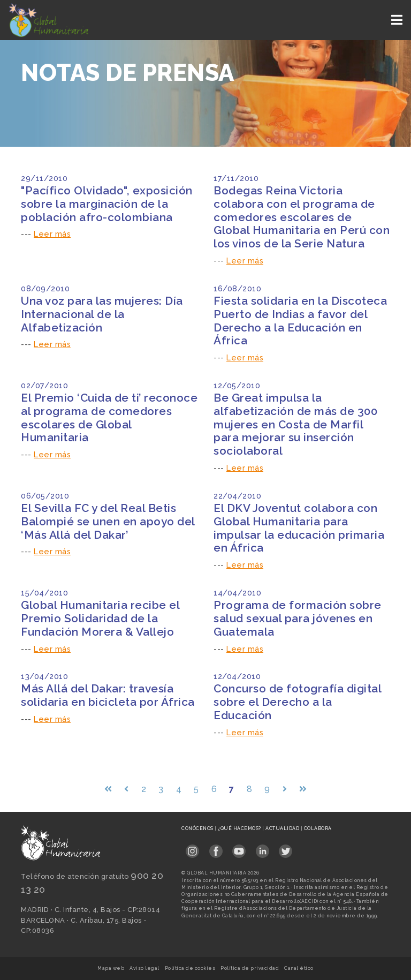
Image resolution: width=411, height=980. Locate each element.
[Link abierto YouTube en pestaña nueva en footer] (239, 847)
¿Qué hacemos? (240, 828)
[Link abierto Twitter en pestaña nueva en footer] (286, 847)
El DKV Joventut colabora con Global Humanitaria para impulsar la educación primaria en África (299, 528)
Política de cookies (190, 968)
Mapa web (111, 968)
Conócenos (198, 828)
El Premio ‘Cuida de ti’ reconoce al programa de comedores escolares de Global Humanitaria (109, 418)
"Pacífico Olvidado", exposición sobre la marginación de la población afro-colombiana (107, 204)
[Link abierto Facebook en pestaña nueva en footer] (216, 847)
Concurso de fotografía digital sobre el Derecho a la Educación (297, 702)
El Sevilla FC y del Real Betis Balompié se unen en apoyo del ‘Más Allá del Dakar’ (108, 521)
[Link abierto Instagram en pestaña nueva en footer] (192, 847)
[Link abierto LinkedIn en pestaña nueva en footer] (262, 847)
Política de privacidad (250, 968)
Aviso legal (144, 968)
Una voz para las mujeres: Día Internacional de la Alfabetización (102, 314)
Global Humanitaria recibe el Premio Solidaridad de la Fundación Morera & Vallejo (100, 618)
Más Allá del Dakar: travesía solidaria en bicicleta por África (108, 695)
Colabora (318, 828)
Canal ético (299, 968)
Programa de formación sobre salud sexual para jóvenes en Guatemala (298, 618)
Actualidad (283, 828)
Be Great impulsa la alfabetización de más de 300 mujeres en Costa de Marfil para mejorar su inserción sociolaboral (295, 424)
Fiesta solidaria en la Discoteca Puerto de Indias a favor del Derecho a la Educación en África (300, 321)
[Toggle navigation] (398, 20)
